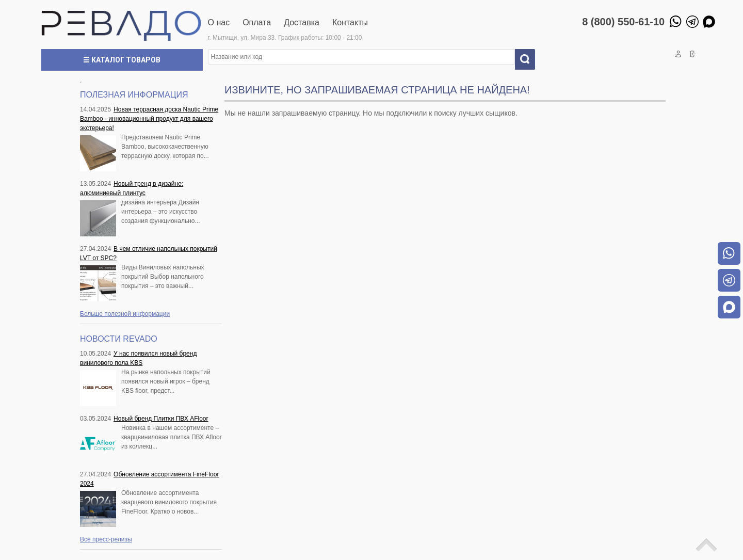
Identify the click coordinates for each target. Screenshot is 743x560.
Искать (529, 59)
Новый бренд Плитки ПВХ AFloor (161, 419)
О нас (219, 22)
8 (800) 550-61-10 (623, 22)
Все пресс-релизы (106, 539)
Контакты (350, 22)
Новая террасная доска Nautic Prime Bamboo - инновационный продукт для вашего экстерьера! (149, 119)
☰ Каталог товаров (122, 60)
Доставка (302, 22)
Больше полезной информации (125, 314)
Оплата (257, 22)
